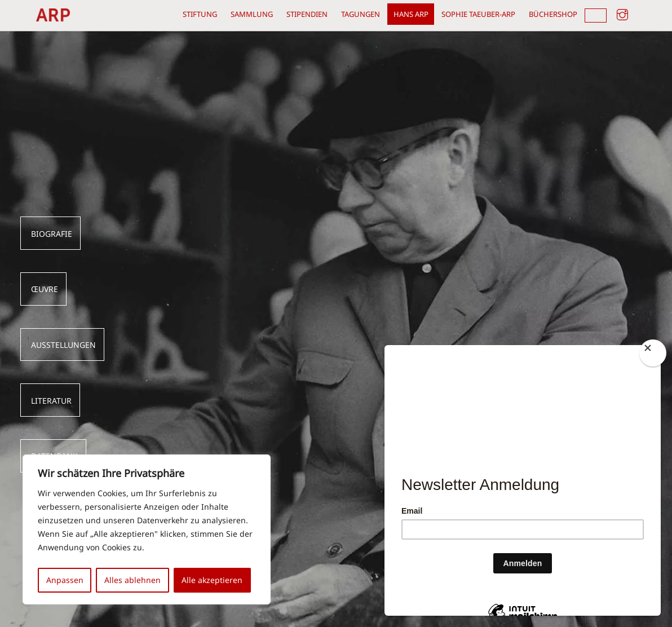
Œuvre (45, 289)
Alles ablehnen (132, 580)
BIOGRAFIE (52, 234)
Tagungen (361, 14)
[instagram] (622, 13)
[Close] (653, 353)
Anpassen (65, 580)
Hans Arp (411, 14)
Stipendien (307, 14)
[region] (147, 529)
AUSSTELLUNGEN (63, 345)
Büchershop (553, 14)
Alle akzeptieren (212, 580)
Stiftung (200, 14)
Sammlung (252, 14)
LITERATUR (51, 401)
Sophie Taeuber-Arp (478, 14)
